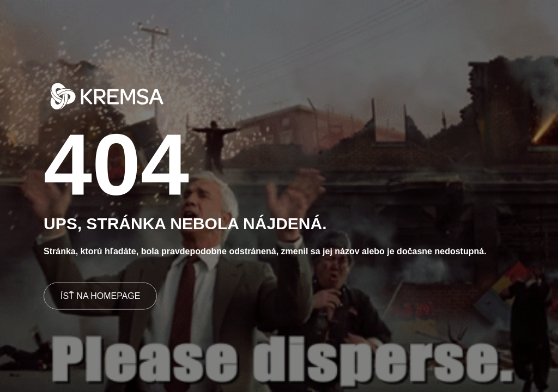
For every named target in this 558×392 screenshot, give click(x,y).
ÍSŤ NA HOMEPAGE (100, 295)
